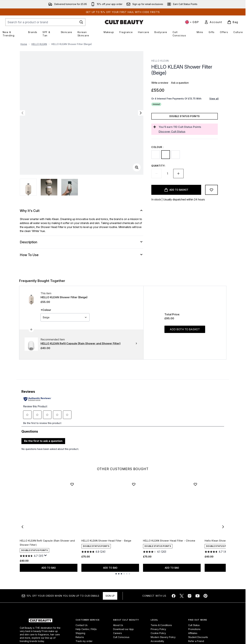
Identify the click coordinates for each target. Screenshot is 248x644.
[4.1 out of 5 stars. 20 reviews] (155, 557)
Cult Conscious (121, 643)
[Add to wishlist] (211, 190)
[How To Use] (82, 255)
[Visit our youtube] (198, 601)
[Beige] (166, 155)
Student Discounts (198, 643)
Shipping (80, 639)
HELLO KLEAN (39, 44)
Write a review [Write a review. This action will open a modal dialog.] (160, 83)
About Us (118, 631)
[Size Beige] (137, 560)
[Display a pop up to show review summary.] (46, 561)
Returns (80, 643)
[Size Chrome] (132, 560)
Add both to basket (185, 347)
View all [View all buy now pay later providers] (214, 99)
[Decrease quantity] (156, 174)
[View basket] (233, 22)
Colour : (157, 147)
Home (24, 44)
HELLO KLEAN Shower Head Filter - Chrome (169, 546)
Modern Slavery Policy (163, 643)
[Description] (82, 242)
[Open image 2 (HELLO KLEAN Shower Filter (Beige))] (49, 187)
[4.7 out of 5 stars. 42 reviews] (217, 557)
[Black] (156, 155)
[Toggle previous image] (22, 113)
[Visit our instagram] (190, 601)
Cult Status (194, 631)
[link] (213, 22)
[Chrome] (176, 155)
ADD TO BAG (49, 573)
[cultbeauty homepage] (124, 22)
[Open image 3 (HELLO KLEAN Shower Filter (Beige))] (70, 187)
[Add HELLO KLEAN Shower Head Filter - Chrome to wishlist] (195, 490)
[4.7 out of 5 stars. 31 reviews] (32, 561)
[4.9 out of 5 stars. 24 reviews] (93, 557)
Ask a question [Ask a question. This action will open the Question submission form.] (180, 83)
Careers (118, 639)
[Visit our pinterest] (205, 601)
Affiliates (193, 639)
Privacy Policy (158, 635)
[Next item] (223, 532)
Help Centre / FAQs (86, 635)
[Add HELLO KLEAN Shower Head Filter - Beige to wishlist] (134, 490)
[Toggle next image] (141, 113)
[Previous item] (22, 532)
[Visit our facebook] (174, 601)
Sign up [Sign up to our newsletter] (110, 601)
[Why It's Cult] (82, 211)
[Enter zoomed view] (137, 167)
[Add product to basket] (176, 190)
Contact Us (82, 631)
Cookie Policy (158, 639)
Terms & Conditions (161, 631)
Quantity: (158, 166)
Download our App (123, 635)
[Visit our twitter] (182, 601)
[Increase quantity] (178, 174)
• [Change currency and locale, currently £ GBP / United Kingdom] (192, 22)
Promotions (194, 635)
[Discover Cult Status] (188, 132)
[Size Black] (128, 560)
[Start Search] (81, 22)
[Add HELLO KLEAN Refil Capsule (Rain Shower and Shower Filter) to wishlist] (72, 490)
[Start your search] (45, 22)
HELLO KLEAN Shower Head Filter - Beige (106, 546)
